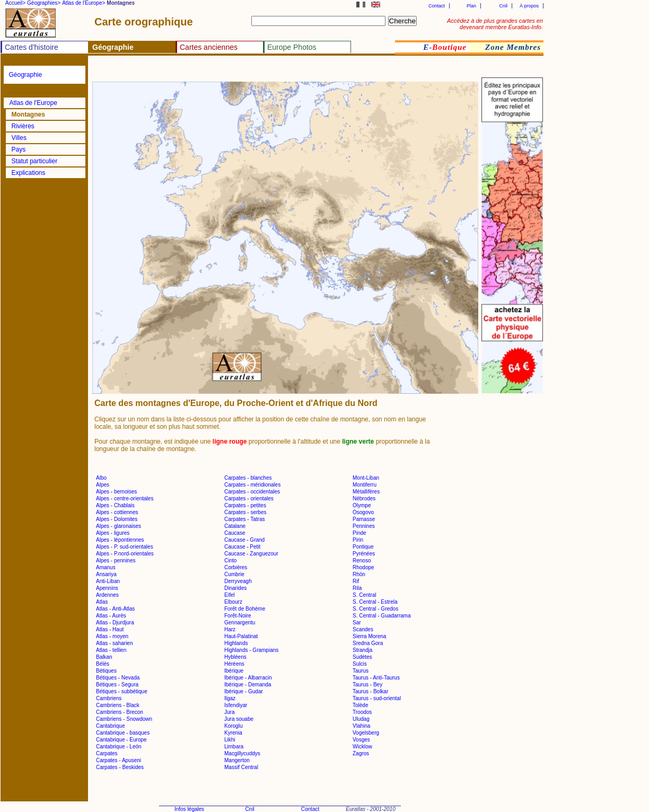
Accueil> (15, 3)
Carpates (107, 753)
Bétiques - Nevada (118, 678)
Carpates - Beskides (120, 767)
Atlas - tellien (111, 650)
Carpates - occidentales (252, 492)
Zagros (361, 753)
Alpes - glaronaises (119, 526)
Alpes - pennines (116, 561)
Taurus (361, 671)
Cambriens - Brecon (120, 712)
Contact (437, 6)
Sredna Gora (368, 643)
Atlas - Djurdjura (115, 623)
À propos (529, 6)
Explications (29, 173)
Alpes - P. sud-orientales (125, 547)
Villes (19, 138)
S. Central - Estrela (375, 602)
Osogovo (363, 512)
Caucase (235, 533)
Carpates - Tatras (245, 519)
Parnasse (364, 519)
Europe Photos (292, 47)
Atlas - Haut (110, 629)
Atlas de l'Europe (33, 103)
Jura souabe (239, 719)
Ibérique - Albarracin (248, 678)
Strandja (362, 650)
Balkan (104, 657)
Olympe (362, 505)
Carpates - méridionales (252, 485)
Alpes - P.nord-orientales (125, 554)
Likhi (230, 740)
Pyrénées (364, 554)
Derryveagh (238, 581)
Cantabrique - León (119, 747)
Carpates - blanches (248, 478)
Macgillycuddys (242, 753)
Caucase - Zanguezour (251, 554)
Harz (230, 629)
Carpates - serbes (245, 512)
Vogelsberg (366, 733)
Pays (19, 149)
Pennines (364, 526)
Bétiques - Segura (117, 685)
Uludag (361, 719)
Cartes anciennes (209, 47)
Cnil (503, 6)
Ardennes (107, 595)
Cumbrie (234, 574)
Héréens (234, 664)
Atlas (102, 602)
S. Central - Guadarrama (382, 616)
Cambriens (109, 698)
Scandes (363, 629)
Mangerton (237, 760)
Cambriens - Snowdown (124, 719)
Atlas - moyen (112, 636)
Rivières (23, 126)
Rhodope (363, 567)
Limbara (234, 747)
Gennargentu (240, 623)
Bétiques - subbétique (122, 691)
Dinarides (235, 588)
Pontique (363, 547)
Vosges (361, 740)
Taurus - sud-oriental (377, 698)
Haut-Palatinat (241, 636)
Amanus (106, 567)
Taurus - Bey (367, 685)
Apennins (107, 588)
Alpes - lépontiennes (120, 540)
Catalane (235, 526)
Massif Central (241, 767)
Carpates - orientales (249, 498)
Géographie (26, 75)
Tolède (360, 705)
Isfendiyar (236, 705)
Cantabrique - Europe (121, 740)
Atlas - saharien (114, 643)
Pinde (359, 533)
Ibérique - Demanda (248, 685)
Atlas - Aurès (111, 616)
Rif (356, 581)
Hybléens (235, 657)
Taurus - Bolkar (370, 691)
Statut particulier (35, 161)
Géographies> (44, 3)
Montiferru (365, 485)
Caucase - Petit (242, 547)
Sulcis (360, 664)
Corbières (236, 567)
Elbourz (233, 602)
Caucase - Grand (244, 540)
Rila (357, 588)
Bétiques (106, 671)
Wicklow (362, 747)
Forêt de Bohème (245, 609)
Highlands (236, 643)
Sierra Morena (369, 636)
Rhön (359, 574)
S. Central (364, 595)
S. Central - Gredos (375, 609)
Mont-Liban (366, 478)
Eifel (229, 595)
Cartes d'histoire (32, 47)
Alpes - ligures (113, 533)
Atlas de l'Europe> (84, 3)
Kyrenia (233, 733)
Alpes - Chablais (115, 505)
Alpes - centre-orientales (125, 498)
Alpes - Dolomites (117, 519)
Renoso (362, 561)
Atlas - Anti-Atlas (115, 609)
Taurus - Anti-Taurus (376, 678)
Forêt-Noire (238, 616)
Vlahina (361, 726)
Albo (101, 478)
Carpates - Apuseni (119, 760)
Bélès (103, 664)
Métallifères (366, 492)
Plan (471, 6)
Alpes (103, 485)
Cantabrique (110, 726)
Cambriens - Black (118, 705)
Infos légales (189, 809)
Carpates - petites (245, 505)
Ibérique (234, 671)
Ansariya (106, 574)
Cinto (230, 561)
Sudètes (362, 657)
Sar (357, 623)
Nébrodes (364, 498)
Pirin (358, 540)
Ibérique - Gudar (244, 691)
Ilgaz (230, 698)
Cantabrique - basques (123, 733)
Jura (229, 712)
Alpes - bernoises (116, 492)
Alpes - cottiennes (117, 512)
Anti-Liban (108, 581)
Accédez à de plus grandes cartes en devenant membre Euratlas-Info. (495, 24)
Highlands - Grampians (251, 650)
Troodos (362, 712)
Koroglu (233, 726)
